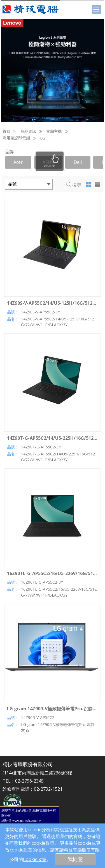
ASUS (48, 162)
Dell (78, 162)
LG (43, 138)
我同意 (75, 859)
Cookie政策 (35, 859)
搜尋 (74, 185)
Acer (18, 162)
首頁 (6, 131)
